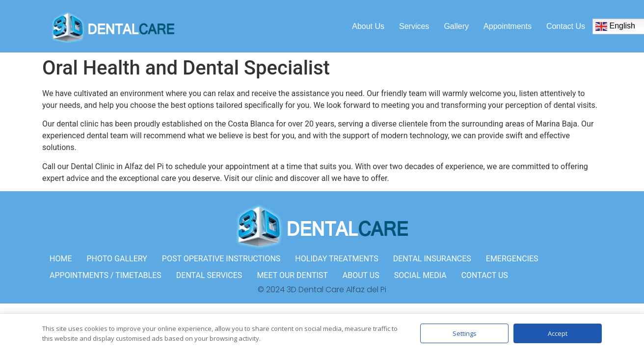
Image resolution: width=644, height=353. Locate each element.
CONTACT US (485, 275)
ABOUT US (361, 275)
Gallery (456, 26)
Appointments (508, 26)
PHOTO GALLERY (117, 259)
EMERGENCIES (512, 259)
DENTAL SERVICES (209, 275)
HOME (61, 259)
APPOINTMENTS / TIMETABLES (106, 275)
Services (414, 26)
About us (368, 26)
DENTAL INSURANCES (432, 259)
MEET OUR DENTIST (292, 275)
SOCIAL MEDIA (420, 275)
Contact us (566, 26)
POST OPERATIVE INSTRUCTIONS (221, 259)
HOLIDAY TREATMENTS (336, 259)
